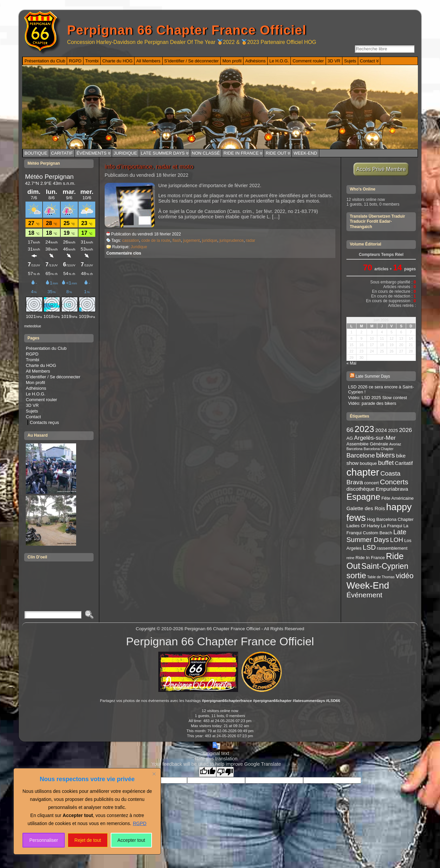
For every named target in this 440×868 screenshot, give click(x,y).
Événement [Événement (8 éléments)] (364, 595)
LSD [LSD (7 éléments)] (369, 547)
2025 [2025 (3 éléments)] (393, 430)
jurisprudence (231, 240)
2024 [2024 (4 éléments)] (381, 430)
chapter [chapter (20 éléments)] (363, 472)
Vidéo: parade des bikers (372, 403)
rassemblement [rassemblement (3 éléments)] (392, 548)
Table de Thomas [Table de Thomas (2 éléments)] (381, 577)
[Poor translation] (225, 772)
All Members (38, 371)
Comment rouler (41, 400)
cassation (131, 240)
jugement (191, 240)
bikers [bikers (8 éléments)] (385, 455)
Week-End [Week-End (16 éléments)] (368, 585)
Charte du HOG (41, 365)
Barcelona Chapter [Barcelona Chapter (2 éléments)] (378, 449)
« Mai (351, 363)
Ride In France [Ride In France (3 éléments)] (370, 558)
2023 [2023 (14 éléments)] (364, 429)
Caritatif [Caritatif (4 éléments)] (404, 463)
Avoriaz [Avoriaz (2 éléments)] (395, 444)
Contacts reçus (44, 422)
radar (251, 240)
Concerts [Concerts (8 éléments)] (394, 482)
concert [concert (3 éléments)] (372, 483)
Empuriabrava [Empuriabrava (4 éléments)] (392, 489)
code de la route (156, 240)
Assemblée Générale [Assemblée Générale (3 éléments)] (367, 444)
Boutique (36, 153)
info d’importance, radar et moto (149, 167)
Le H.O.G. (36, 394)
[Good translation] (208, 772)
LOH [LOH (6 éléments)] (397, 540)
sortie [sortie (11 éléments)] (356, 575)
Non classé (206, 153)
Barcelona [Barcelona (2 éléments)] (354, 449)
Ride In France (241, 153)
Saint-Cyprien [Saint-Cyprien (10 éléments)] (385, 566)
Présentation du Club (46, 348)
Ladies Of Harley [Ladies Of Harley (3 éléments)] (363, 526)
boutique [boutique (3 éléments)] (368, 463)
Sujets (32, 411)
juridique (209, 240)
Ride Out (276, 153)
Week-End (305, 153)
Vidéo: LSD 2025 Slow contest (377, 398)
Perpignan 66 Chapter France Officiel (187, 30)
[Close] (154, 774)
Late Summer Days (163, 153)
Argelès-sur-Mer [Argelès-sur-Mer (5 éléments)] (375, 438)
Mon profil (35, 383)
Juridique (125, 153)
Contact (33, 417)
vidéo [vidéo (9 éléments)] (405, 576)
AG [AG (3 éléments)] (350, 438)
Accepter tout (131, 840)
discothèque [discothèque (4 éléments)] (361, 489)
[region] (87, 811)
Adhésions (36, 388)
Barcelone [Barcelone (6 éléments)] (361, 455)
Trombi (33, 360)
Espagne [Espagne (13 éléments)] (363, 497)
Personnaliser (44, 840)
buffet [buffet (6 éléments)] (386, 463)
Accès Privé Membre (381, 169)
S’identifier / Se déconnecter (53, 377)
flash (177, 240)
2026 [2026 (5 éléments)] (406, 430)
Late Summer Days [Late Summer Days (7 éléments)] (376, 536)
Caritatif (62, 153)
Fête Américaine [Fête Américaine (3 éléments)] (397, 498)
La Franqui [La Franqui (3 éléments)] (392, 526)
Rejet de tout (88, 840)
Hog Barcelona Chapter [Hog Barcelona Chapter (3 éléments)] (390, 519)
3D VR (32, 405)
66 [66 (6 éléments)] (350, 430)
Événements (92, 153)
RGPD (140, 823)
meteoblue (33, 326)
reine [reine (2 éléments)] (350, 558)
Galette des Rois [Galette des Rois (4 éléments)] (366, 508)
